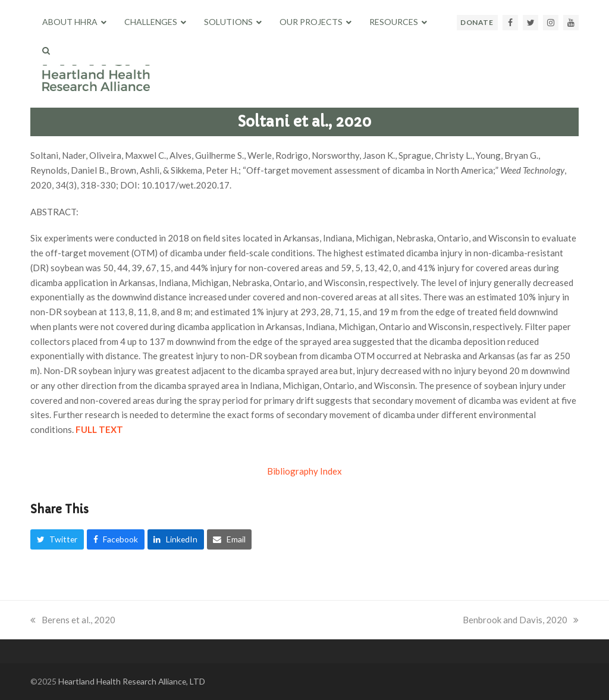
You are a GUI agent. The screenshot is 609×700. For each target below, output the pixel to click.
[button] (46, 51)
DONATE (477, 22)
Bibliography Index (304, 471)
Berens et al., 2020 (73, 620)
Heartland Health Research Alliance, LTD (132, 681)
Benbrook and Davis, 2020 (521, 620)
